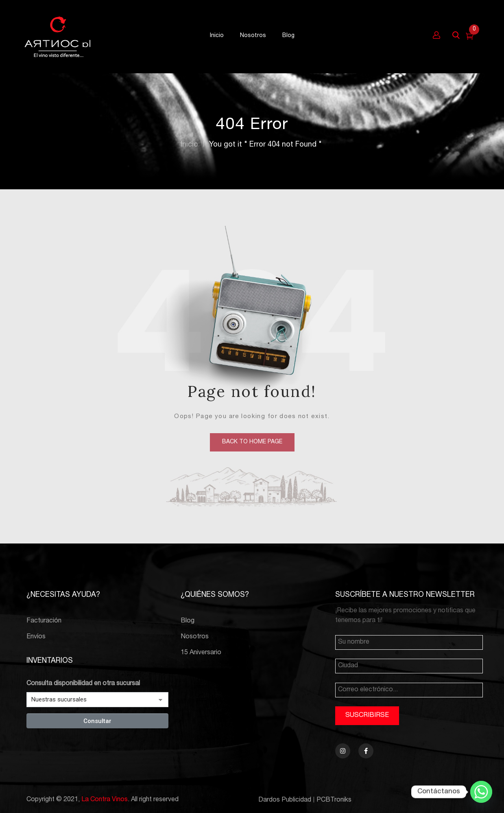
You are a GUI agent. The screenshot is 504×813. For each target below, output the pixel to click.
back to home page (252, 442)
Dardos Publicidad (285, 800)
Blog (188, 621)
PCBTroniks (334, 800)
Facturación (44, 621)
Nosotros (195, 637)
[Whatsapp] (481, 792)
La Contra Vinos (105, 800)
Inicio (189, 145)
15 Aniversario (201, 653)
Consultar (97, 721)
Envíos (36, 637)
